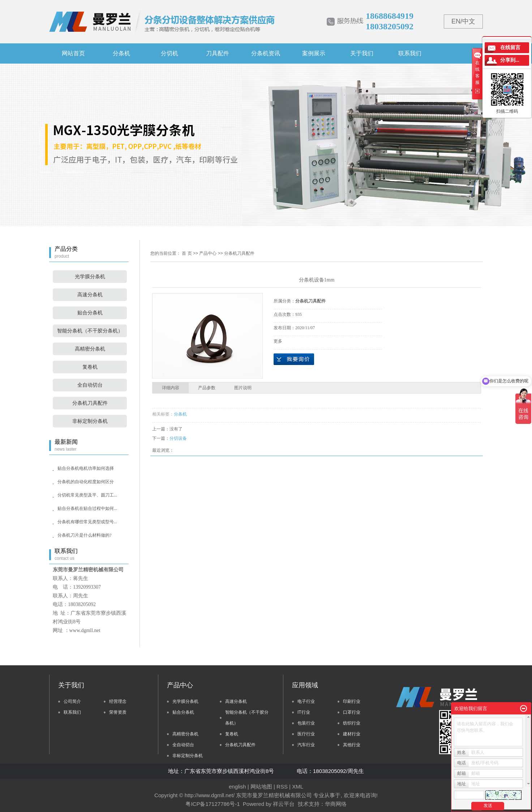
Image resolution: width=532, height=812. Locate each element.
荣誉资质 (118, 712)
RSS (282, 787)
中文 (469, 21)
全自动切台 (90, 385)
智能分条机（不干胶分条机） (90, 331)
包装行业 (306, 723)
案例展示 (314, 53)
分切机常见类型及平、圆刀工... (87, 495)
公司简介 (72, 701)
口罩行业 (352, 712)
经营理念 (118, 701)
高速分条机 (90, 295)
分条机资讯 (266, 53)
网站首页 (73, 53)
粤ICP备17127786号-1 (213, 804)
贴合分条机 (90, 313)
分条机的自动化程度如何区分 (86, 482)
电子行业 (306, 701)
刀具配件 (218, 53)
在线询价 (294, 359)
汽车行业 (306, 745)
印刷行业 (352, 701)
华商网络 (336, 804)
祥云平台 (284, 804)
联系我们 (410, 53)
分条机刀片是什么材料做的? (84, 535)
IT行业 (304, 712)
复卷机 (90, 367)
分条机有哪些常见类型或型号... (87, 522)
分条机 (121, 53)
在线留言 (510, 48)
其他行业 (352, 745)
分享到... (510, 60)
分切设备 (178, 438)
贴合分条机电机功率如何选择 (86, 468)
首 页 (187, 253)
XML (298, 787)
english (237, 787)
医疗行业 (306, 734)
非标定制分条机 (90, 421)
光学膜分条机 (90, 277)
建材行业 (352, 734)
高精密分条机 (90, 349)
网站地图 (261, 787)
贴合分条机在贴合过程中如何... (87, 508)
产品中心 (208, 253)
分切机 (170, 53)
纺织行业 (352, 723)
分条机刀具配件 (90, 403)
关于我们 (362, 53)
